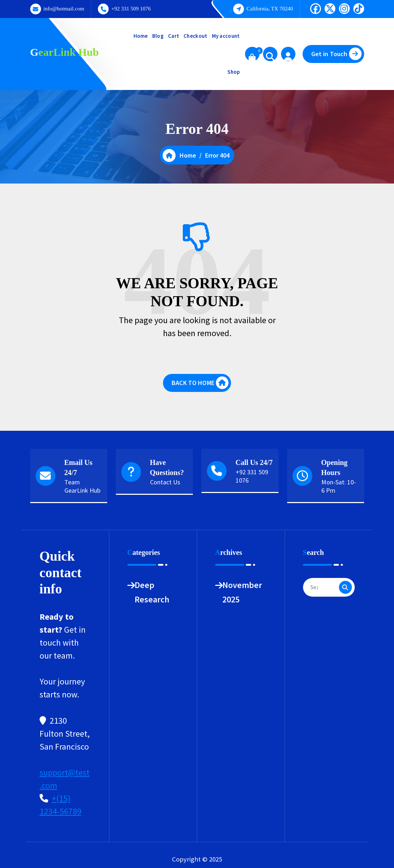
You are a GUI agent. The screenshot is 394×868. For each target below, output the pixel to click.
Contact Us (165, 482)
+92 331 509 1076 (131, 9)
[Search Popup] (270, 54)
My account (226, 36)
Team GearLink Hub (82, 486)
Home (141, 36)
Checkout (195, 36)
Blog (158, 36)
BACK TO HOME (200, 383)
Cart (174, 36)
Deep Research (152, 592)
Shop (234, 72)
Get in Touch (336, 54)
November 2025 (242, 592)
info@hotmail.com (64, 9)
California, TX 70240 (270, 9)
